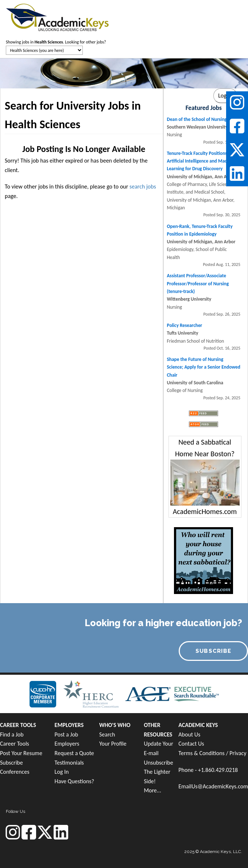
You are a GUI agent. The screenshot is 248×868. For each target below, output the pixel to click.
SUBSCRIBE (214, 651)
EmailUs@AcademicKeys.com (213, 786)
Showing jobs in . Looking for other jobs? (56, 42)
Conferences (15, 772)
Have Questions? (75, 781)
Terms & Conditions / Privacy (212, 753)
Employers (67, 744)
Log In (62, 772)
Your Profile (113, 744)
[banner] (57, 16)
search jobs (143, 186)
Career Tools (15, 744)
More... (152, 790)
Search (107, 734)
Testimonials (69, 763)
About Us (189, 734)
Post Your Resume (21, 753)
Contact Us (191, 744)
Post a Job (67, 734)
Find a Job (12, 734)
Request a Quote (74, 753)
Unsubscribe (158, 763)
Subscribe (11, 763)
